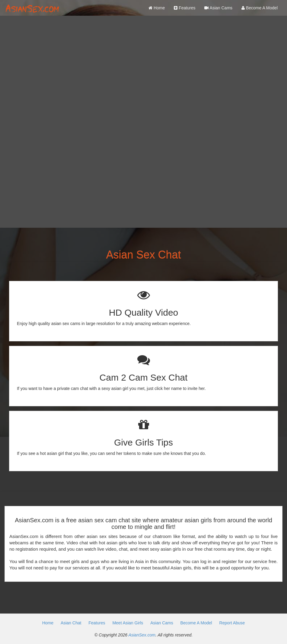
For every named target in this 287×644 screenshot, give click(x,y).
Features (185, 8)
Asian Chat (71, 623)
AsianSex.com (142, 635)
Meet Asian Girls (128, 623)
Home (157, 8)
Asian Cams (218, 8)
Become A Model (260, 8)
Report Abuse (232, 623)
